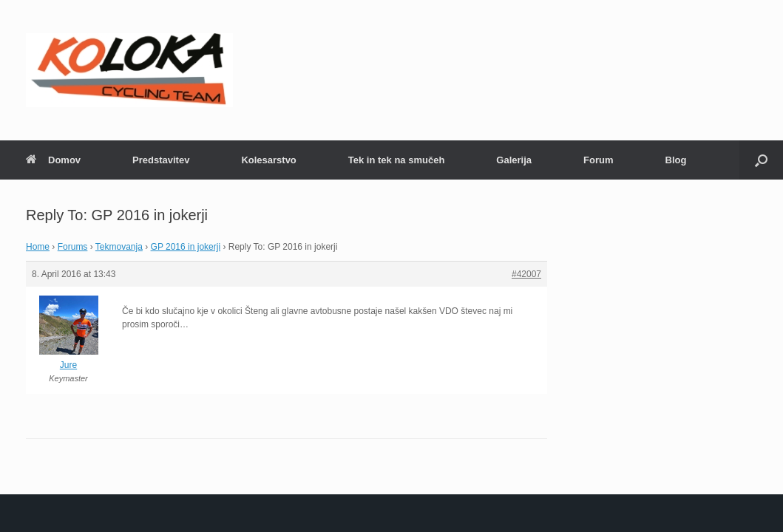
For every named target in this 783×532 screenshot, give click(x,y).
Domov (53, 160)
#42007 (526, 274)
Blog (676, 160)
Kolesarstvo (268, 160)
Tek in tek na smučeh (397, 160)
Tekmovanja (119, 247)
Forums (73, 247)
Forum (598, 160)
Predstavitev (161, 160)
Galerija (514, 160)
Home (38, 247)
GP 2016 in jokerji (186, 247)
